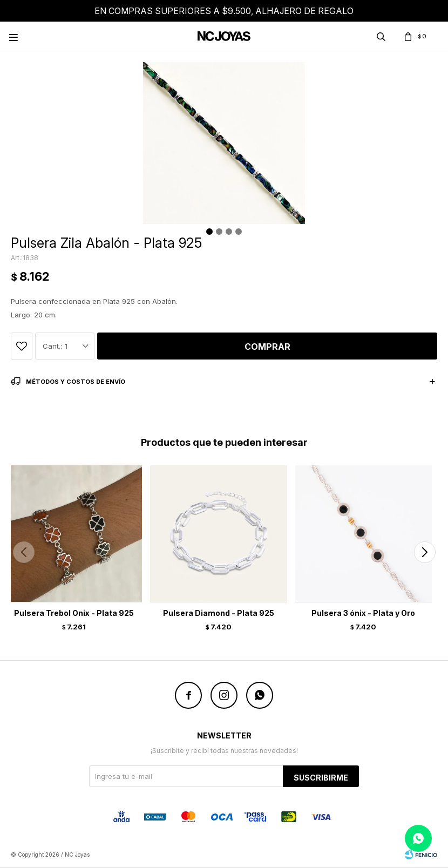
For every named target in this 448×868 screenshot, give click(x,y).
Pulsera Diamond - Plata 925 (219, 613)
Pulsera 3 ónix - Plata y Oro (363, 613)
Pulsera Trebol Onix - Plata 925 (74, 613)
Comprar (267, 347)
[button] (425, 552)
